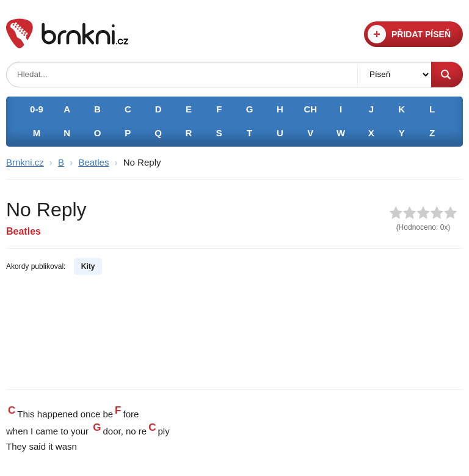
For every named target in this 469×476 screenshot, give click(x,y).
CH (310, 109)
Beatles (93, 162)
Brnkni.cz (25, 162)
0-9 (37, 109)
